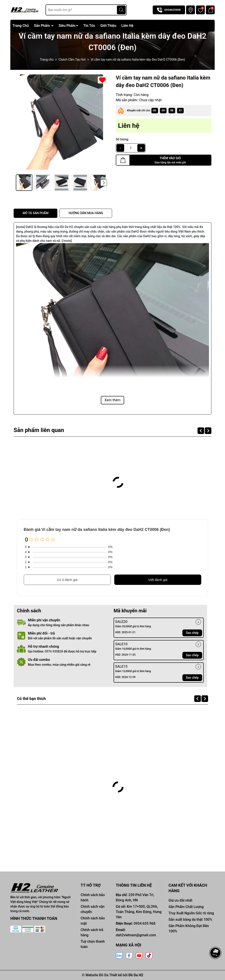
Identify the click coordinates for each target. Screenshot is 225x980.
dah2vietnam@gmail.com (136, 935)
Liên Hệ (127, 26)
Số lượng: (122, 139)
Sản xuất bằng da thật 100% (190, 919)
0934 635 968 (144, 923)
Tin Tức (89, 26)
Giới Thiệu (108, 26)
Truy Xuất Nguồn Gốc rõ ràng (191, 913)
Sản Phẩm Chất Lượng (186, 907)
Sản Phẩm (42, 26)
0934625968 (172, 10)
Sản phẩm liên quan (42, 430)
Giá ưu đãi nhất (181, 900)
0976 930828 (54, 651)
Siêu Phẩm (67, 26)
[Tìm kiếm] (121, 10)
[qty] (131, 148)
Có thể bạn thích (35, 699)
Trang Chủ (21, 26)
